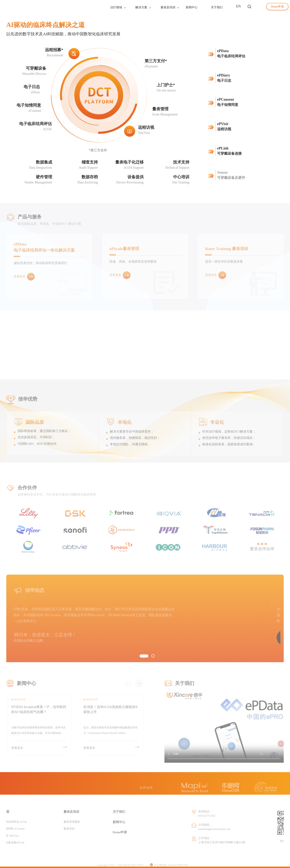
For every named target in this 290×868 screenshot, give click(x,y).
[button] (144, 656)
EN (238, 6)
